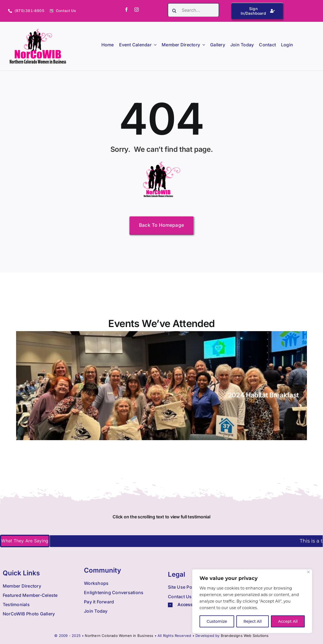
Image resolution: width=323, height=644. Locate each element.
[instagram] (137, 10)
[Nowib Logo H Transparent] (38, 31)
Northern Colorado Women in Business (119, 636)
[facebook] (126, 10)
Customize (217, 621)
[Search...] (193, 10)
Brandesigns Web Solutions (245, 636)
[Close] (308, 572)
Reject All (253, 621)
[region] (252, 601)
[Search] (174, 11)
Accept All (288, 621)
